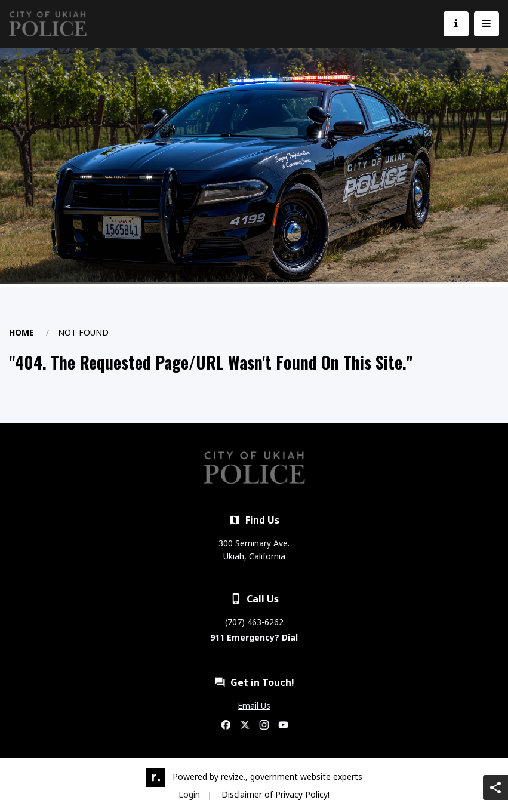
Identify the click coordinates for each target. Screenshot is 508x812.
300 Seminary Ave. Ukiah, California (254, 550)
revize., (234, 776)
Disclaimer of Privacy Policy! (275, 794)
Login (189, 794)
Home (21, 332)
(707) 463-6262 (254, 622)
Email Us (254, 705)
